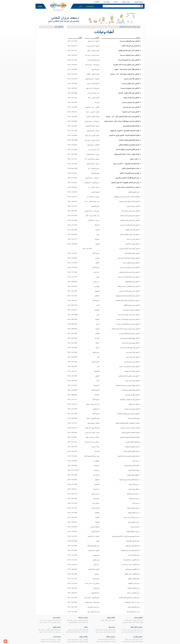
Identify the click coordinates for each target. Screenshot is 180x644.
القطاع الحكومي (73, 622)
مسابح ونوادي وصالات (73, 641)
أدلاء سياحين (57, 620)
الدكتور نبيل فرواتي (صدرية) (131, 102)
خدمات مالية (52, 632)
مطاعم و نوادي (84, 637)
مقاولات (43, 641)
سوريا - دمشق (136, 27)
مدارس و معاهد (111, 637)
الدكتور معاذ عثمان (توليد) (131, 98)
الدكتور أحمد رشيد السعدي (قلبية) (129, 50)
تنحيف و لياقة (108, 620)
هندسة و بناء (57, 637)
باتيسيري (86, 639)
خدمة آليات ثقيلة (138, 630)
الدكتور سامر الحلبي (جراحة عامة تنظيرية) (126, 65)
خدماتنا (116, 2)
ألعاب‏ (134, 622)
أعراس (130, 620)
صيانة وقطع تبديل (132, 632)
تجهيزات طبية (99, 632)
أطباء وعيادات (112, 630)
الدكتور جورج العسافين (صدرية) (130, 41)
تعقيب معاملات (49, 630)
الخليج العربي (90, 6)
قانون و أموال (57, 627)
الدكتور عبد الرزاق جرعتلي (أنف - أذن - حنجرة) (125, 74)
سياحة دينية (43, 620)
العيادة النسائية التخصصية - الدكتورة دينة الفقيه (125, 131)
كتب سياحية (46, 622)
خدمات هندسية (45, 639)
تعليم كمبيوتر (107, 641)
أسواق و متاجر (138, 618)
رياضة (69, 639)
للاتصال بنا (96, 2)
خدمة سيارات (130, 630)
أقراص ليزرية (132, 639)
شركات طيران (57, 622)
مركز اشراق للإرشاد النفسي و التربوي (128, 178)
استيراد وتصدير (81, 622)
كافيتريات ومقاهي (83, 641)
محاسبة (46, 632)
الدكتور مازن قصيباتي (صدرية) (130, 88)
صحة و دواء (129, 27)
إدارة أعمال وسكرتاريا (110, 639)
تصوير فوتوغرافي (127, 622)
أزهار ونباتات (136, 620)
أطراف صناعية (104, 630)
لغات (102, 641)
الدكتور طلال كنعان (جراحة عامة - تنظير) (127, 69)
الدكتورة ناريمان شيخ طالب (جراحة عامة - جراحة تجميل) (122, 121)
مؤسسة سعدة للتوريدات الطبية (130, 173)
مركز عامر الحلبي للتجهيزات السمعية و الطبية (125, 182)
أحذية (141, 620)
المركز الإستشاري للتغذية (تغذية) (129, 140)
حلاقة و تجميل (111, 618)
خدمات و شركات (83, 618)
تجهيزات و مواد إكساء (55, 639)
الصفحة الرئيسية (139, 2)
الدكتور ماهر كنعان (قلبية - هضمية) (129, 93)
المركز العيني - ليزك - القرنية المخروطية (127, 154)
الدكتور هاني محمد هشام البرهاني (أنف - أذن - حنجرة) (123, 116)
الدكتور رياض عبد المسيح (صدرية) (129, 60)
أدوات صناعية (84, 632)
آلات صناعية (85, 630)
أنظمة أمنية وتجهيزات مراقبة (81, 620)
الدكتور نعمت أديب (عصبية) (131, 112)
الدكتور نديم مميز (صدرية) (131, 107)
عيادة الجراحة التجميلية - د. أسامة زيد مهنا (126, 164)
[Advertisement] (48, 64)
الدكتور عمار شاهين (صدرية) (131, 83)
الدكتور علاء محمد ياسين (132, 79)
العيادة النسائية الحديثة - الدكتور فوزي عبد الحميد (124, 135)
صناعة (86, 627)
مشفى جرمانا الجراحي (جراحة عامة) (128, 187)
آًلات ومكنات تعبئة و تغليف (75, 630)
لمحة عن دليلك (126, 2)
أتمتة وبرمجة (139, 639)
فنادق (51, 622)
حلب (80, 6)
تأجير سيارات (50, 620)
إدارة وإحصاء (57, 630)
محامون (41, 632)
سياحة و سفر (57, 618)
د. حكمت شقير (135, 159)
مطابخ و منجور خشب (51, 641)
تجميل (114, 620)
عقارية (59, 641)
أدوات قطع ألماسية (76, 632)
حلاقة (103, 620)
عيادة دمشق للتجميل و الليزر (130, 168)
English (40, 6)
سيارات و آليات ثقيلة (136, 627)
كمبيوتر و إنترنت (138, 637)
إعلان (71, 620)
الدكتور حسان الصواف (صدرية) (130, 55)
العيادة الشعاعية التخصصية (131, 126)
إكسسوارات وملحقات (132, 641)
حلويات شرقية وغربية (77, 639)
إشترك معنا (107, 2)
